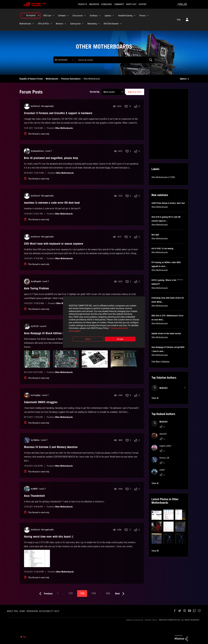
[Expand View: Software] (68, 16)
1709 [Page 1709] (93, 593)
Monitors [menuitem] (60, 24)
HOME (22, 611)
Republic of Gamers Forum (31, 79)
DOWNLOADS (107, 4)
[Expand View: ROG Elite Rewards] (121, 24)
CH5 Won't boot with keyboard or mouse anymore (54, 244)
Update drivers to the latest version (166, 333)
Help (179, 20)
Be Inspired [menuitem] (31, 15)
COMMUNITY (119, 4)
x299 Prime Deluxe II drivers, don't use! (168, 203)
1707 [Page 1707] (71, 593)
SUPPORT (143, 4)
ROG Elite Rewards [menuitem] (111, 24)
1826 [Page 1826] (108, 593)
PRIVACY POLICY (151, 620)
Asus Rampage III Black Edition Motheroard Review (55, 333)
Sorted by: (95, 92)
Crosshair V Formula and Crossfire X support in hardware (58, 113)
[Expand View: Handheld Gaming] (135, 16)
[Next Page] (120, 594)
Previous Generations (71, 79)
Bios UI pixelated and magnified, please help (51, 158)
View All (155, 551)
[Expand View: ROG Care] (53, 16)
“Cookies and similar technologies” (85, 330)
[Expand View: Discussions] (85, 16)
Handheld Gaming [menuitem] (125, 16)
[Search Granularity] (64, 60)
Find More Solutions (160, 362)
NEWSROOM (32, 611)
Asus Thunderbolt (34, 496)
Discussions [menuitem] (78, 16)
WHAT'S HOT (131, 4)
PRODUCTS (83, 4)
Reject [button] (88, 338)
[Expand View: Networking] (99, 24)
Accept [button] (120, 338)
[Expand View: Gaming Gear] (83, 24)
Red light (155, 235)
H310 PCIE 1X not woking (162, 249)
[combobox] (115, 60)
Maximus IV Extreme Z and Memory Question (51, 447)
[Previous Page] (45, 594)
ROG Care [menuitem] (47, 16)
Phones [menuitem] (143, 16)
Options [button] (183, 79)
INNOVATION (94, 4)
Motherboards (52, 79)
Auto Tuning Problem (36, 288)
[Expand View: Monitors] (65, 24)
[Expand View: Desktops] (100, 16)
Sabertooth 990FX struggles (41, 402)
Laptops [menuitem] (108, 16)
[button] (157, 515)
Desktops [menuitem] (94, 16)
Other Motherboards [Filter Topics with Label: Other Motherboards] (160, 177)
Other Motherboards (64, 128)
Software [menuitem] (62, 16)
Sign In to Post (135, 92)
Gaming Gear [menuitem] (75, 24)
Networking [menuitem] (92, 24)
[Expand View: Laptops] (113, 16)
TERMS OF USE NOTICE (135, 620)
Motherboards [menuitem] (25, 24)
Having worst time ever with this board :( (49, 537)
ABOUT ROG (12, 611)
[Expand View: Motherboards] (33, 24)
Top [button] (24, 637)
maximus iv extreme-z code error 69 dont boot (52, 203)
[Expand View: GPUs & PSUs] (51, 24)
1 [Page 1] (58, 593)
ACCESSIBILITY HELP (49, 611)
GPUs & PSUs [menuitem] (43, 24)
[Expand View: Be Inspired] (39, 16)
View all (155, 398)
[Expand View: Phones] (148, 16)
